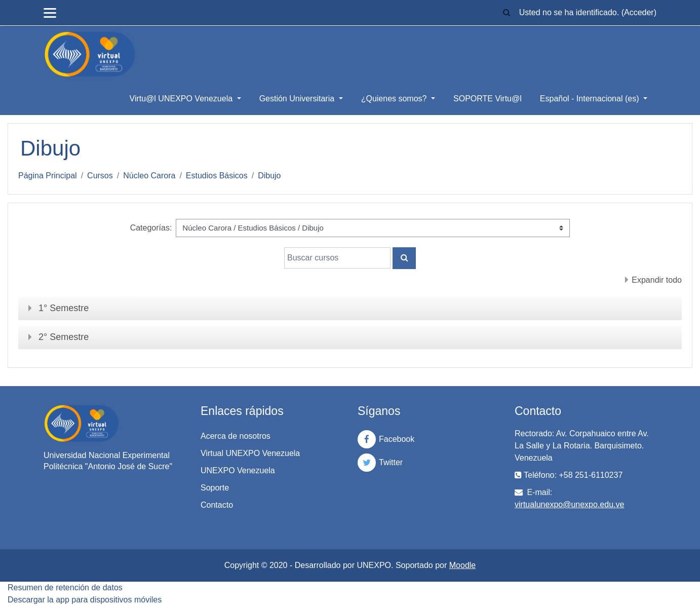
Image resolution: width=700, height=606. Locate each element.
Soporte (215, 488)
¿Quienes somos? (395, 99)
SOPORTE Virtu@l (488, 99)
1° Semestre (64, 308)
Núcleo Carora (149, 176)
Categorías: (151, 228)
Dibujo (269, 176)
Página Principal (48, 176)
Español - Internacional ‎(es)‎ (591, 99)
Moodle (462, 565)
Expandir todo (657, 280)
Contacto (217, 505)
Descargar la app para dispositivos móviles (85, 600)
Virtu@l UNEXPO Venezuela (182, 99)
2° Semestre (64, 337)
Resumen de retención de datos (65, 588)
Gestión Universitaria (298, 99)
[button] (507, 13)
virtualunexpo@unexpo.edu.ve (569, 504)
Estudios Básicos (217, 176)
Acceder (639, 12)
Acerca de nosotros (236, 436)
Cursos (100, 176)
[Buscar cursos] (337, 258)
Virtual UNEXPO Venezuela (250, 453)
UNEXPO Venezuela (238, 470)
